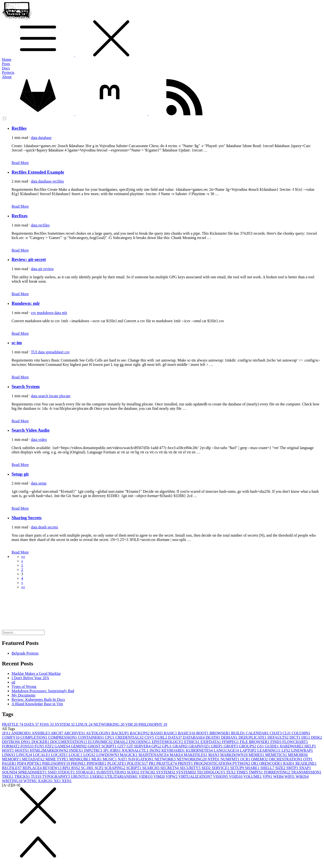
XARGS (46, 781)
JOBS (116, 750)
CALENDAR (258, 733)
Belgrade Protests (25, 653)
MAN (214, 755)
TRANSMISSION (306, 772)
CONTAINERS (91, 737)
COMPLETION (34, 737)
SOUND (10, 772)
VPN (268, 776)
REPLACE (33, 768)
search (44, 396)
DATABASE (194, 737)
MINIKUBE (80, 759)
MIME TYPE (57, 759)
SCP (99, 768)
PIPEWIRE (97, 763)
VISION (221, 776)
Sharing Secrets (27, 518)
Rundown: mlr (26, 303)
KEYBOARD (174, 750)
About (7, 77)
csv (34, 313)
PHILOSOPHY (153, 724)
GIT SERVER (139, 746)
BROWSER (220, 733)
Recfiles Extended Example (38, 172)
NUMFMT (230, 759)
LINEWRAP (302, 750)
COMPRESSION (63, 737)
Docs (6, 68)
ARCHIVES (75, 733)
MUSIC (110, 759)
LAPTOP (249, 750)
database (45, 138)
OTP (308, 759)
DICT (295, 737)
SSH (53, 772)
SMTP (293, 768)
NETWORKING (109, 724)
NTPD (214, 759)
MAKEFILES (196, 755)
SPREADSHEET (33, 772)
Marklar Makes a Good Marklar (36, 673)
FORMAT (11, 746)
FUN (40, 746)
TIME (243, 772)
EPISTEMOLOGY (168, 742)
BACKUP (121, 733)
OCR (246, 759)
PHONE (79, 763)
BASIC (171, 733)
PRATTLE (13, 724)
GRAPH (181, 746)
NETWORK (166, 759)
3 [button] (22, 574)
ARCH (57, 733)
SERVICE (221, 768)
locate (54, 396)
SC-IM (88, 768)
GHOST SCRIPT (103, 746)
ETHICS (192, 742)
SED (207, 768)
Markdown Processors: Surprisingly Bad (43, 691)
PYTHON (242, 763)
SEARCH (151, 768)
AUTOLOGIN (99, 733)
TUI (35, 352)
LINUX (84, 724)
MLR (97, 759)
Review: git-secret (29, 259)
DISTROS (11, 742)
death (43, 527)
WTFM (31, 781)
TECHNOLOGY (211, 772)
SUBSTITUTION (112, 772)
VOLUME (253, 776)
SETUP (237, 768)
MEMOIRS (298, 755)
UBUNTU (80, 776)
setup (42, 483)
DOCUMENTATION (69, 742)
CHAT (276, 733)
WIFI (290, 776)
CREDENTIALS (130, 737)
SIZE (281, 768)
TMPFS (256, 772)
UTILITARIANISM (122, 776)
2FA (6, 733)
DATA (32, 724)
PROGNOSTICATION (213, 763)
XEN (67, 781)
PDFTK (35, 763)
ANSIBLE (41, 733)
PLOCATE (117, 763)
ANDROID (21, 733)
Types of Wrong (24, 687)
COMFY (11, 737)
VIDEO (146, 776)
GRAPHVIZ (200, 746)
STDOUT (67, 772)
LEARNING (269, 750)
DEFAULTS (278, 737)
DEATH (213, 737)
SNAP (305, 768)
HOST (8, 750)
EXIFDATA (211, 742)
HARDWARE (292, 746)
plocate (65, 396)
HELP (310, 746)
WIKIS (302, 776)
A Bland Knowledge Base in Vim (37, 704)
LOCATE (60, 755)
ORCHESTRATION (286, 759)
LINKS (9, 755)
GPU (167, 746)
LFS (286, 750)
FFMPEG (231, 742)
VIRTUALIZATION (196, 776)
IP (107, 750)
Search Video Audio (31, 430)
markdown (46, 313)
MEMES (257, 755)
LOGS (90, 755)
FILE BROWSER (255, 742)
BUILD (238, 733)
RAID (289, 763)
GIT (122, 746)
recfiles (58, 181)
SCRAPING (115, 768)
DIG (306, 737)
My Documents (23, 695)
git (41, 269)
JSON (156, 750)
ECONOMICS (101, 742)
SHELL (268, 768)
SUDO (134, 772)
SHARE (253, 768)
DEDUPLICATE (253, 737)
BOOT (203, 733)
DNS (26, 742)
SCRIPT (134, 768)
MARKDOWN (234, 755)
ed (13, 682)
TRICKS (23, 776)
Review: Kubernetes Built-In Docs (38, 700)
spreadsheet (55, 352)
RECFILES (12, 768)
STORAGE (86, 772)
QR (255, 763)
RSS (76, 768)
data (35, 138)
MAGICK (129, 755)
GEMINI (79, 746)
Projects (8, 72)
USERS (97, 776)
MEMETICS (276, 755)
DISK (316, 737)
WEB (279, 776)
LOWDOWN (108, 755)
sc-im (17, 343)
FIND (276, 742)
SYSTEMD (187, 772)
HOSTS (23, 750)
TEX (231, 772)
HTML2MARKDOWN (49, 750)
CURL (162, 737)
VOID (236, 776)
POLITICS (138, 763)
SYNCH (148, 772)
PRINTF (186, 763)
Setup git (20, 474)
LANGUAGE (227, 750)
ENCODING (140, 742)
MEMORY (12, 759)
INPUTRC (94, 750)
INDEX (77, 750)
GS (261, 746)
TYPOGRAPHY (57, 776)
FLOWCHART (295, 742)
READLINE (306, 763)
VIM (132, 724)
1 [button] (22, 565)
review (49, 269)
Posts (6, 64)
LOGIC (76, 755)
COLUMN (301, 733)
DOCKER (41, 742)
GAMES (63, 746)
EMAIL (121, 742)
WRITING (13, 781)
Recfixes (19, 216)
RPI (67, 768)
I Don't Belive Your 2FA (30, 678)
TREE (8, 776)
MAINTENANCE (154, 755)
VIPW (172, 776)
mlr (65, 313)
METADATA (34, 759)
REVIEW (52, 768)
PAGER (10, 763)
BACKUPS (140, 733)
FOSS (47, 724)
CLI (287, 733)
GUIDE (272, 746)
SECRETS (170, 768)
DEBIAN (230, 737)
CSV (150, 737)
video (43, 440)
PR (153, 763)
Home (7, 59)
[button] (23, 557)
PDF (22, 763)
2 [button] (22, 570)
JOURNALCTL (135, 750)
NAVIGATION (141, 759)
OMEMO (260, 759)
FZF (50, 746)
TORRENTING (277, 772)
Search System (26, 386)
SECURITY (190, 768)
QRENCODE (271, 763)
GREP (217, 746)
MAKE (177, 755)
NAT (123, 759)
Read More (20, 163)
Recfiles (19, 128)
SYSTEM (65, 724)
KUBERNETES (200, 750)
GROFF (231, 746)
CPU (110, 737)
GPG (157, 746)
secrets (53, 527)
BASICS (187, 733)
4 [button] (22, 578)
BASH (157, 733)
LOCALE (42, 755)
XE (58, 781)
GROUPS (248, 746)
